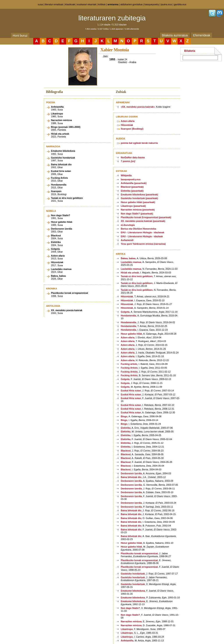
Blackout (126, 451)
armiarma (113, 4)
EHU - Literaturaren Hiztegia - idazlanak (143, 232)
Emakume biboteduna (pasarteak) (139, 194)
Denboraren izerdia (131, 473)
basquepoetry (152, 4)
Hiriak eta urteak (130, 273)
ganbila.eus (180, 4)
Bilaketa (190, 51)
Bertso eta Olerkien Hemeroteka (138, 229)
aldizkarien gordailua (131, 4)
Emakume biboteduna (133, 591)
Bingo (124, 416)
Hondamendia (128, 316)
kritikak (102, 4)
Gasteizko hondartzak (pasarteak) (139, 198)
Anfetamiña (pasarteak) (134, 183)
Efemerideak (202, 35)
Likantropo (127, 629)
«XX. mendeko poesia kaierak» (138, 107)
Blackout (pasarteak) (132, 187)
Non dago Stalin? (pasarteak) (137, 214)
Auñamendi (127, 240)
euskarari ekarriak (87, 4)
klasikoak (70, 4)
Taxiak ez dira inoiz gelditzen (137, 276)
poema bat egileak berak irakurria (139, 143)
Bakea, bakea (128, 258)
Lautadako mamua (131, 262)
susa (40, 4)
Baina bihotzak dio (131, 477)
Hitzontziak (127, 125)
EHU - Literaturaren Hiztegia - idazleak (142, 236)
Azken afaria (128, 121)
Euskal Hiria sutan (131, 391)
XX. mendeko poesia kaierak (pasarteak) (143, 221)
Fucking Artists (129, 368)
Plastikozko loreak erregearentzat (139, 553)
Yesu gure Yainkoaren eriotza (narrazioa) (143, 244)
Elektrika (126, 428)
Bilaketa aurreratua (175, 35)
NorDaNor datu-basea (133, 157)
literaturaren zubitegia (112, 18)
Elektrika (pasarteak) (132, 191)
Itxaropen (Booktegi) (132, 129)
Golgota (125, 312)
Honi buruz (20, 36)
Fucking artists (129, 364)
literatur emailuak (54, 4)
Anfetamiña (127, 640)
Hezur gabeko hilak (131, 334)
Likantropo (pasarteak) (133, 206)
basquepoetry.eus (131, 179)
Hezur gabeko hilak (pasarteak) (138, 202)
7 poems (128, 161)
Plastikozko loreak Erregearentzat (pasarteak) (146, 217)
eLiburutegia (128, 225)
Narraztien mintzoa (131, 621)
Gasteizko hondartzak (133, 574)
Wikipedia (126, 175)
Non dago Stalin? (130, 608)
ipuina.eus (166, 4)
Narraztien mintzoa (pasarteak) (138, 210)
